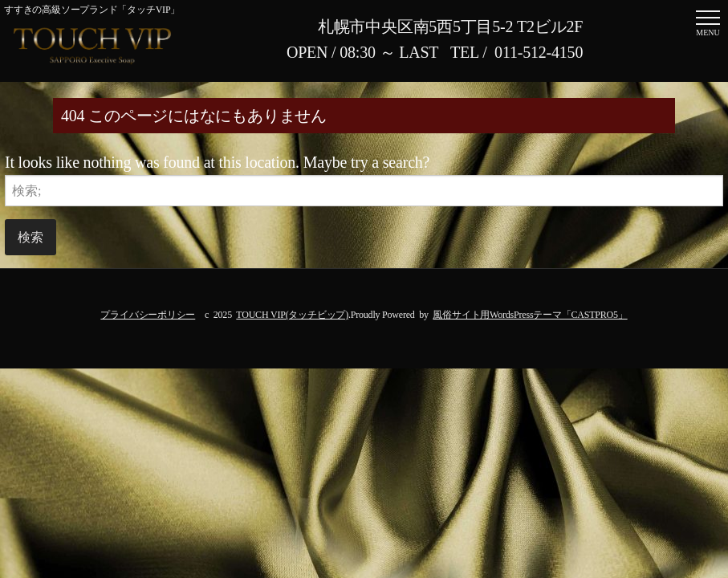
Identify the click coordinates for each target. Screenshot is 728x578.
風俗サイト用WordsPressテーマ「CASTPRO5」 (530, 315)
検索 (31, 237)
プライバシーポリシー (148, 315)
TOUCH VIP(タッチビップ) (292, 315)
